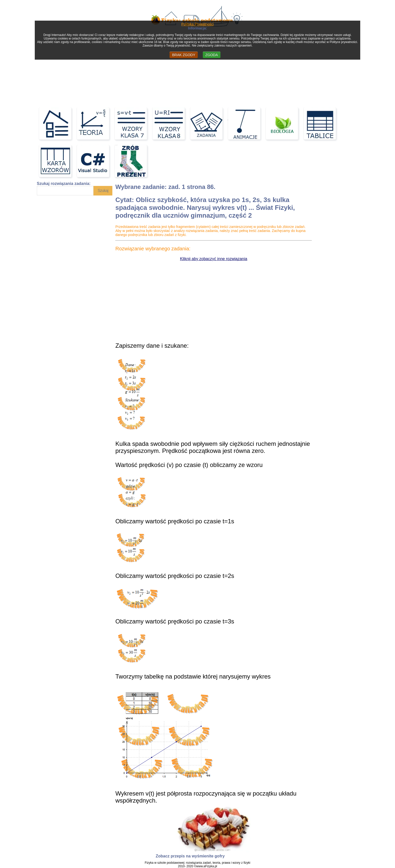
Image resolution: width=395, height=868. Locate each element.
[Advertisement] (197, 66)
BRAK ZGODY (184, 55)
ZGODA (212, 55)
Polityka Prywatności (197, 24)
